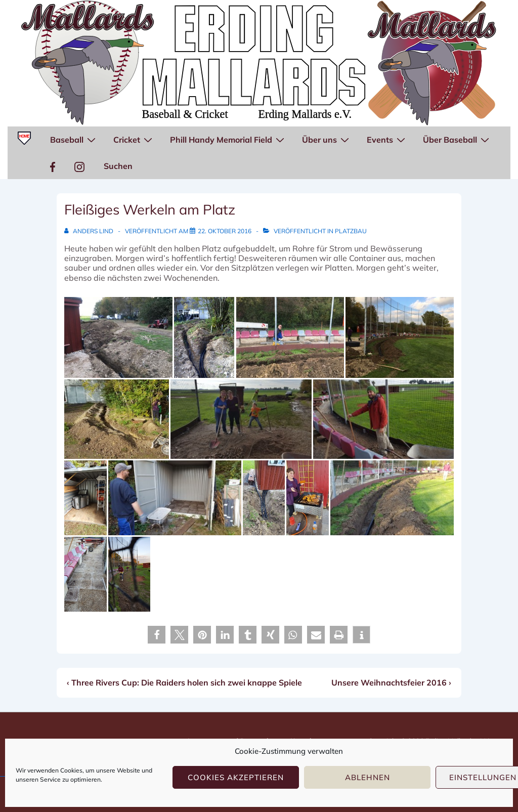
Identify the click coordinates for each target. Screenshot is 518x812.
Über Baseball (457, 139)
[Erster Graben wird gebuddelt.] (117, 419)
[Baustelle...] (118, 337)
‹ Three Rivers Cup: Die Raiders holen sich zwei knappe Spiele (184, 682)
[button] (157, 635)
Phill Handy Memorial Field (228, 139)
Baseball (74, 139)
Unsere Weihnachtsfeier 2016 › (391, 682)
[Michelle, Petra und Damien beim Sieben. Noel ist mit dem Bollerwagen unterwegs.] (241, 419)
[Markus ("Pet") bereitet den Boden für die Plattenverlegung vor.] (383, 419)
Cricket (134, 139)
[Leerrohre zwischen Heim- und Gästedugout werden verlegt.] (392, 498)
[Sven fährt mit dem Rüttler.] (129, 574)
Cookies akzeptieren (236, 777)
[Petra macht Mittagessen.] (307, 498)
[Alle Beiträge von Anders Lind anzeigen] (90, 231)
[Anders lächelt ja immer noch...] (290, 337)
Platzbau (351, 231)
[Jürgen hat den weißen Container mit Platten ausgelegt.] (175, 498)
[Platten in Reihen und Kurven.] (85, 574)
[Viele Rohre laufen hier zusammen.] (204, 337)
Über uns (327, 139)
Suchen (118, 166)
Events (387, 139)
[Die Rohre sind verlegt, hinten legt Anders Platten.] (400, 337)
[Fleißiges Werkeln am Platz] (225, 231)
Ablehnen (368, 777)
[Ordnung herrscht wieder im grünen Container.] (85, 498)
